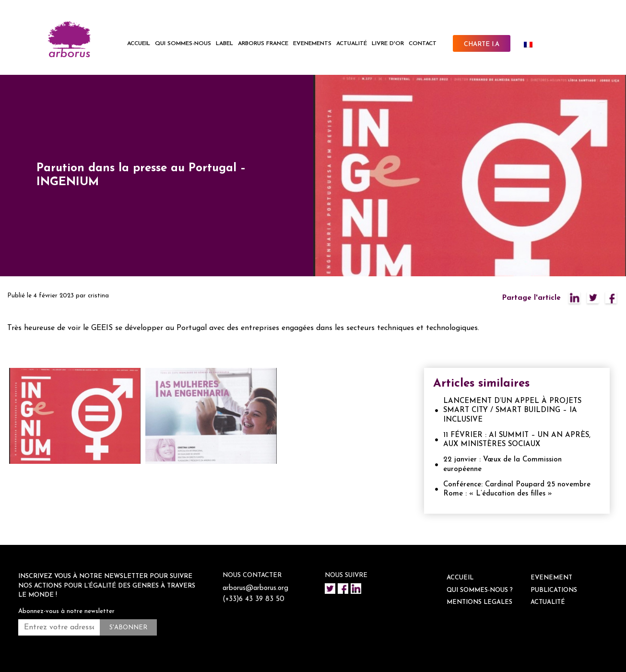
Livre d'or (388, 44)
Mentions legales (479, 602)
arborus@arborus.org (256, 588)
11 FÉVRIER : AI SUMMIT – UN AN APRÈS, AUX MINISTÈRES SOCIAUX (517, 440)
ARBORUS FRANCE (263, 44)
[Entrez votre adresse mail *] (59, 627)
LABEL (224, 44)
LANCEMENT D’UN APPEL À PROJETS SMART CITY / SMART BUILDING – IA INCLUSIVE (512, 411)
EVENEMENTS (312, 44)
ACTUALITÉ (352, 44)
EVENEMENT (551, 578)
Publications (554, 590)
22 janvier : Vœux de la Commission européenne (502, 465)
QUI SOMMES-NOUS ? (480, 590)
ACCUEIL (139, 44)
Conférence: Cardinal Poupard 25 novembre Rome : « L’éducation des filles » (517, 489)
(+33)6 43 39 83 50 (254, 599)
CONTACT (423, 44)
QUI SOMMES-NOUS (183, 44)
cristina (98, 296)
